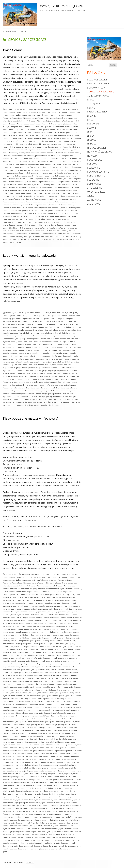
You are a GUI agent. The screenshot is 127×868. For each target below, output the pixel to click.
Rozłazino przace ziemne (12, 216)
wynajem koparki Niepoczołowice (28, 803)
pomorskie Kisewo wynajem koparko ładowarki (21, 644)
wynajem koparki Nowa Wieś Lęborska (56, 803)
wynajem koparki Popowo (49, 805)
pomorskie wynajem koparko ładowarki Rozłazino (22, 762)
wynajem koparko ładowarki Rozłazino (26, 840)
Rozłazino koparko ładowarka (14, 388)
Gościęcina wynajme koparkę (14, 339)
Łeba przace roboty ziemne (66, 161)
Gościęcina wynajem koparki (29, 597)
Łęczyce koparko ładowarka (33, 359)
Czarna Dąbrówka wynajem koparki (63, 592)
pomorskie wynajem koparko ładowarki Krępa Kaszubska (45, 739)
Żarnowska (12, 121)
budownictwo (56, 109)
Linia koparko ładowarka (62, 344)
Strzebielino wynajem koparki (46, 785)
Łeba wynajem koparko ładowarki (56, 609)
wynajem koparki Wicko (35, 811)
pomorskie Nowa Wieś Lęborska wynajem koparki (56, 667)
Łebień (6, 115)
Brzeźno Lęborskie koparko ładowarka (60, 327)
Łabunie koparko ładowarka (50, 350)
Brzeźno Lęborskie (43, 109)
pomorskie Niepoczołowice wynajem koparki (56, 664)
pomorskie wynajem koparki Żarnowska (61, 725)
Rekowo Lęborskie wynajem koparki (31, 780)
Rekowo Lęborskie (19, 118)
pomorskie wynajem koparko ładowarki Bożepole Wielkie (55, 727)
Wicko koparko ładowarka (27, 396)
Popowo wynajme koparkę (42, 379)
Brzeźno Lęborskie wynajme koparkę (47, 330)
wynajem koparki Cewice (46, 791)
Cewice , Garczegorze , (70, 109)
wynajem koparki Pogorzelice (27, 805)
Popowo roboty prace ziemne (14, 202)
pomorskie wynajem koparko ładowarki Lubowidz (48, 742)
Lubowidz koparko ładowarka (54, 347)
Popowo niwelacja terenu (24, 199)
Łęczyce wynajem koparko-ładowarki (58, 359)
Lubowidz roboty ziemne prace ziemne (61, 156)
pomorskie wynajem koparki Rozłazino (18, 722)
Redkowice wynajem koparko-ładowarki (18, 382)
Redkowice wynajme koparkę (45, 382)
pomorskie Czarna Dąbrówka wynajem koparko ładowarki (38, 635)
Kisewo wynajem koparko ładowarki (30, 600)
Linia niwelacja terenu (17, 150)
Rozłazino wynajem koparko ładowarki (39, 782)
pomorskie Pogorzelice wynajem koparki (55, 672)
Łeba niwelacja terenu (47, 161)
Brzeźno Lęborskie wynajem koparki (31, 589)
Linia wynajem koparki (42, 603)
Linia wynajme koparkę (34, 347)
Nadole (18, 115)
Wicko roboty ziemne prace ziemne (54, 231)
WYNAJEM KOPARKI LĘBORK (61, 6)
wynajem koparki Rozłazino (41, 808)
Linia (59, 112)
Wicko (5, 121)
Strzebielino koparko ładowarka (22, 394)
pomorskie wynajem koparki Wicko (32, 725)
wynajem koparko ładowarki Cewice (25, 817)
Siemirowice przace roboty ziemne (39, 219)
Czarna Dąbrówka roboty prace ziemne (50, 135)
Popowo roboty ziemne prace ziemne (40, 202)
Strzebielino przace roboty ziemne (22, 225)
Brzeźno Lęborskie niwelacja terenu (39, 127)
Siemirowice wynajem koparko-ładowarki (43, 391)
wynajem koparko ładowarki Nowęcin (17, 834)
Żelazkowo (21, 121)
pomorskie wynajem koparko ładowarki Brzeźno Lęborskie (25, 730)
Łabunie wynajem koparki (64, 606)
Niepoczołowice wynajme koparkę (16, 368)
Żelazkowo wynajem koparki (29, 849)
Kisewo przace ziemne (48, 144)
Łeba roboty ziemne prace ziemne (48, 164)
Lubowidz (65, 112)
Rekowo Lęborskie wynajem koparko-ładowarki (30, 385)
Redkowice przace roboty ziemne (16, 205)
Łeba (78, 112)
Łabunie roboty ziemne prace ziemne (23, 161)
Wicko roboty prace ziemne (30, 231)
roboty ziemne (32, 118)
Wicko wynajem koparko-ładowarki (51, 396)
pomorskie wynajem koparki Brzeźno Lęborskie (48, 696)
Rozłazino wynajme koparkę (67, 388)
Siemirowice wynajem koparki (65, 782)
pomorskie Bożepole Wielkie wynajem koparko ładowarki (38, 626)
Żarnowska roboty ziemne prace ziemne (24, 237)
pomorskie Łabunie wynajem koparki (32, 652)
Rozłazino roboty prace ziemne (34, 216)
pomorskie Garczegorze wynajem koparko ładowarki (37, 638)
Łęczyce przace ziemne (66, 170)
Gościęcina (26, 112)
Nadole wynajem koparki (21, 615)
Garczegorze (15, 336)
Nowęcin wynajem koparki (42, 620)
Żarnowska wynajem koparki (54, 846)
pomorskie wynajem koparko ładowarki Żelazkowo (61, 768)
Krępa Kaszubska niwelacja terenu (44, 147)
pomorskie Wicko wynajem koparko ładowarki (55, 693)
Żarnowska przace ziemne (52, 234)
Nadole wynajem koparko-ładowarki (52, 362)
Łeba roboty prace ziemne (25, 164)
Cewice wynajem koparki (12, 592)
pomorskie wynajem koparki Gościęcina (28, 701)
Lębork (54, 112)
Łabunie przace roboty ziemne (34, 158)
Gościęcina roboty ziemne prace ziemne (55, 141)
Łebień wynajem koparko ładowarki (23, 612)
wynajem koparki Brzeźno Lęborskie (23, 791)
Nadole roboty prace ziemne (43, 176)
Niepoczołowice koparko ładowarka (23, 365)
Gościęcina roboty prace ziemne (27, 141)
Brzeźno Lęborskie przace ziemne (22, 130)
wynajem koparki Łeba (25, 800)
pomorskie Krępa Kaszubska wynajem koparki (57, 644)
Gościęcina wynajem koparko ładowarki (55, 597)
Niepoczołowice (28, 115)
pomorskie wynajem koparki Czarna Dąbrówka (33, 699)
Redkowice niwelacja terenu (65, 202)
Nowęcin (54, 115)
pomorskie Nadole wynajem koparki (60, 661)
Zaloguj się (30, 863)
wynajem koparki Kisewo (67, 794)
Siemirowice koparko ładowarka (15, 391)
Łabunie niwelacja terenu (13, 158)
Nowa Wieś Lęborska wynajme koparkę (40, 371)
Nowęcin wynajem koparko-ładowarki (17, 373)
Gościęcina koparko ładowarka (32, 336)
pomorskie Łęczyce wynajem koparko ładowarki (27, 661)
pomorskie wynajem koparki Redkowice (25, 719)
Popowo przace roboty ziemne (45, 199)
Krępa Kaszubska (44, 112)
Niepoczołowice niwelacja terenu (22, 179)
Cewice (64, 330)
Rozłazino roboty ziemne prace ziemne (62, 216)
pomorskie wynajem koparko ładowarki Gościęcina (40, 736)
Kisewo (33, 112)
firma (19, 112)
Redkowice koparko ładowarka (64, 379)
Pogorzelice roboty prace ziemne (48, 196)
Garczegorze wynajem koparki (50, 594)
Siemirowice (51, 118)
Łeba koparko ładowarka (48, 353)
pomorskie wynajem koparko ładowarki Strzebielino (23, 765)
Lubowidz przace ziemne (12, 156)
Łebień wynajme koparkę (12, 359)
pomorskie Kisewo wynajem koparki (62, 641)
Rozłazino (42, 118)
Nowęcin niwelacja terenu (13, 190)
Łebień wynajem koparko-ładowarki (64, 356)
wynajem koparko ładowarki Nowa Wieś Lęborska (62, 832)
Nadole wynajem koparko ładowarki (44, 615)
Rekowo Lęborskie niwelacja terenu (47, 208)
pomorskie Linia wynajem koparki (60, 647)
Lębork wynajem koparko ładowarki (29, 255)
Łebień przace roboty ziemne (14, 167)
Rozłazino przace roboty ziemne (66, 213)
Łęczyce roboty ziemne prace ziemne (33, 173)
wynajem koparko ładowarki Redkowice (33, 837)
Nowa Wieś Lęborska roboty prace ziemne (25, 187)
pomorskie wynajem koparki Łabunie (25, 707)
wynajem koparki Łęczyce (63, 800)
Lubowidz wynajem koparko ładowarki (39, 606)
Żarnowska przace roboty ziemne (29, 234)
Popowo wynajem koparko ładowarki (23, 777)
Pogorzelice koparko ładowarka (65, 373)
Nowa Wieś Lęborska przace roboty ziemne (40, 185)
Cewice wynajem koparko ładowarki (36, 592)
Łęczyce (12, 115)
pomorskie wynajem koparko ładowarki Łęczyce (41, 748)
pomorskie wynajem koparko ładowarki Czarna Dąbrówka (31, 733)
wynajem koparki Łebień (43, 800)
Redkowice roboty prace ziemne (61, 205)
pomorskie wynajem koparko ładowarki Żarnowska (22, 768)
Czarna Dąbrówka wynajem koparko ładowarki (21, 594)
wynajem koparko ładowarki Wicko (40, 843)
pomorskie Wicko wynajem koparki (24, 693)
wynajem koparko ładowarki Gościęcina (43, 820)
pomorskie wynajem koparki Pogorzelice (39, 716)
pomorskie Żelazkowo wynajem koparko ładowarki (44, 774)
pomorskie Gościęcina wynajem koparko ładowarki (29, 641)
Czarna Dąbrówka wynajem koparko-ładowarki (36, 333)
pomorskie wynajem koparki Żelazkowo (18, 727)
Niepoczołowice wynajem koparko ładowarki (26, 618)
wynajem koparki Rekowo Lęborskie (16, 808)
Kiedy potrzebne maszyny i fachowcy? (31, 418)
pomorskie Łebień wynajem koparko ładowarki (40, 658)
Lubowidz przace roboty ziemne (68, 153)
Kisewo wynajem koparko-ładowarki (61, 339)
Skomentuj (17, 242)
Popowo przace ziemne (67, 199)
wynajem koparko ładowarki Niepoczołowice (26, 832)
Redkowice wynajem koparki (49, 777)
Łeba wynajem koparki (34, 609)
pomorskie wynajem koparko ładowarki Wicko (60, 765)
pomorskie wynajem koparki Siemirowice (48, 722)
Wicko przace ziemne (11, 231)
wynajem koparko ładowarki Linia (57, 823)
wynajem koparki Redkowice (70, 805)
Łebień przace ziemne (34, 167)
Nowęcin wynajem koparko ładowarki (67, 620)
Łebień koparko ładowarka (40, 356)
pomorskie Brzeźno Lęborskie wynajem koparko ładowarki (46, 629)
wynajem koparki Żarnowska (55, 811)
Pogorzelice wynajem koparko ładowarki (41, 623)
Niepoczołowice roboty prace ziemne (23, 182)
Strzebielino (61, 118)
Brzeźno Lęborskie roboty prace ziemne (50, 130)
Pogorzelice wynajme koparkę (46, 376)
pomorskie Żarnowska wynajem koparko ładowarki (53, 771)
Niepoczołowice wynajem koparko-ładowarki (54, 365)
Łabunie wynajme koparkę (28, 353)
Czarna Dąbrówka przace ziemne (22, 135)
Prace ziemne (13, 50)
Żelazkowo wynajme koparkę (36, 405)
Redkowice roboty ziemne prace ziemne (18, 208)
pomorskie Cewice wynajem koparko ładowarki (40, 632)
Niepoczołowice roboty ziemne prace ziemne (55, 182)
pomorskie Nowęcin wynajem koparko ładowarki (21, 672)
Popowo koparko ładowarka (68, 376)
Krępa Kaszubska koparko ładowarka (47, 342)
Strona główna (9, 31)
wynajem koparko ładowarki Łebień (16, 829)
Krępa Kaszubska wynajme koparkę (39, 344)
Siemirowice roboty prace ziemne (16, 222)
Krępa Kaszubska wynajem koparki (58, 600)
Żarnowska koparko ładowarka (58, 399)
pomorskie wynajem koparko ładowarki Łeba (49, 745)
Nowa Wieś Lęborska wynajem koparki (58, 618)
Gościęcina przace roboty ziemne (59, 138)
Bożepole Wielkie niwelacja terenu (42, 121)
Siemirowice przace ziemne (63, 219)
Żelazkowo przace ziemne (19, 239)
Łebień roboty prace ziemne (54, 167)
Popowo (70, 115)
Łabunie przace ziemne (56, 158)
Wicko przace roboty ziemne (70, 228)
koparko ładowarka (24, 342)
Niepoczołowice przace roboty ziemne (49, 179)
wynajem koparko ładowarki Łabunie (39, 826)
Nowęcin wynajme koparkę (42, 373)
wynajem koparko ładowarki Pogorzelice (47, 834)
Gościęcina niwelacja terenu (36, 138)
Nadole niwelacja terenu (57, 173)
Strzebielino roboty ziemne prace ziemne (25, 228)
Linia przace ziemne (55, 150)
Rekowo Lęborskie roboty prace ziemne (56, 210)
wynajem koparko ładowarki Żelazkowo (27, 846)
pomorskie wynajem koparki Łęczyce (29, 710)
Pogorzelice (62, 115)
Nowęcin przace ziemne (56, 190)
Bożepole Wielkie (29, 109)
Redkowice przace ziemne (39, 205)
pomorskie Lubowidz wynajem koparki (43, 649)
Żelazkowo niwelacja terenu (51, 237)
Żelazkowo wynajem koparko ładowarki (55, 849)
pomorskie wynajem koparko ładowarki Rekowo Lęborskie (56, 759)
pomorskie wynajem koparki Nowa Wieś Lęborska (47, 713)
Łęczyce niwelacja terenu (23, 170)
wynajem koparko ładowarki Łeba (67, 826)
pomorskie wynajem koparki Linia (43, 704)
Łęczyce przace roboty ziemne (45, 170)
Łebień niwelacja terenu (71, 164)
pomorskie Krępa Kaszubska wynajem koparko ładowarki (25, 647)
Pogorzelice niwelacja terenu (54, 193)
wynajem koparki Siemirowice (63, 808)
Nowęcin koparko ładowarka (66, 371)
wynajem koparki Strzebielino (14, 811)
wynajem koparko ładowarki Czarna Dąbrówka (56, 817)
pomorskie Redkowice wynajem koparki (40, 678)
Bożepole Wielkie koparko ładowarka (43, 324)
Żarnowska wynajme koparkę (36, 402)
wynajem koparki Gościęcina (46, 794)
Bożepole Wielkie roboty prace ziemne (49, 124)
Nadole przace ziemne (23, 176)
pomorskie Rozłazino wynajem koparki (40, 684)
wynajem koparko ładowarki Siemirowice (56, 840)
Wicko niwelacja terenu (50, 228)
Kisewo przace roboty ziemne (27, 144)
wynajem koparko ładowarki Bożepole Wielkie (29, 814)
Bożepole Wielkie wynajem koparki (42, 586)
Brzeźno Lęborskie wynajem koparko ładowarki (64, 589)
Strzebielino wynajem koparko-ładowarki (50, 394)
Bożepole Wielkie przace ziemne (22, 124)
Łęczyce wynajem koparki (47, 612)
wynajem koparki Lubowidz (58, 797)
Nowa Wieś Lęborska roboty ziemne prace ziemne (60, 187)
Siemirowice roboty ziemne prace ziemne (44, 222)
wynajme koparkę (39, 399)
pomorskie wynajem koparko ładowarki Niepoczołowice (45, 751)
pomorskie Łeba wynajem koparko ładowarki (54, 655)
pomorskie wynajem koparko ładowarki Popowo (52, 756)
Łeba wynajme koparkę (20, 356)
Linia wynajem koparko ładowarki (64, 603)
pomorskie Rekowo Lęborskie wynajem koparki (36, 681)
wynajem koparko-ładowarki (21, 399)
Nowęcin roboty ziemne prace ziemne (28, 193)
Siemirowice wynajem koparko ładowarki (18, 785)
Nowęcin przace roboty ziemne (35, 190)
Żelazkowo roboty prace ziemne (42, 239)
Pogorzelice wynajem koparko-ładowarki (18, 376)
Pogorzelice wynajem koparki (14, 623)
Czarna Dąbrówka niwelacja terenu (39, 132)
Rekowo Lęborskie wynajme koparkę (62, 385)
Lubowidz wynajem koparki (13, 606)
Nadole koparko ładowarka (27, 362)
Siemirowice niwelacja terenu (14, 219)
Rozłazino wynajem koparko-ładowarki (41, 388)
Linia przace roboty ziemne (37, 150)
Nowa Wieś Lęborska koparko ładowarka (45, 368)
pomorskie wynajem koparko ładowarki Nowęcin (52, 753)
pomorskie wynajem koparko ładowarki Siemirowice (61, 762)
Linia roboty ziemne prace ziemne (22, 153)
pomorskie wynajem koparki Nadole (57, 710)
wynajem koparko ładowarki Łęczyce (44, 829)
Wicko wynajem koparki (20, 788)
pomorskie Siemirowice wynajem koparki (33, 687)
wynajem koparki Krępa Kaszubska (16, 797)
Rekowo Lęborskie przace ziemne (27, 210)
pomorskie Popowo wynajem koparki (48, 675)
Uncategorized (71, 118)
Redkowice (7, 118)
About (23, 31)
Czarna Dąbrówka (10, 112)
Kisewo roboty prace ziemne (68, 144)
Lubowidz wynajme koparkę (28, 350)
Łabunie (72, 112)
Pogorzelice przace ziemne (25, 196)
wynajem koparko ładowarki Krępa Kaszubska (27, 823)
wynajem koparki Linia (39, 797)
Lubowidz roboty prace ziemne (34, 156)
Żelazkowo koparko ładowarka (60, 402)
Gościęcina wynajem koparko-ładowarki (59, 336)
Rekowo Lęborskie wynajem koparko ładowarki (63, 780)
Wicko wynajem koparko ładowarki (43, 788)
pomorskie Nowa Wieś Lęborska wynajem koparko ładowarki (26, 670)
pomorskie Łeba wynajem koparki (24, 655)
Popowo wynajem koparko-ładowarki (17, 379)
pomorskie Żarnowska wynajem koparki (18, 771)
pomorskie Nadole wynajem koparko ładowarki (21, 664)
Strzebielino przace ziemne (46, 225)
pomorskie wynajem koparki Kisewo (58, 701)
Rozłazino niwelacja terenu (43, 213)
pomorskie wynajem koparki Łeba (52, 707)
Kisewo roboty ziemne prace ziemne (17, 147)
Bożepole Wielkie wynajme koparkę (31, 327)
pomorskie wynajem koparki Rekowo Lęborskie (58, 719)
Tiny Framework (19, 863)
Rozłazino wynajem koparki (13, 782)
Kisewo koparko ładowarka (36, 339)
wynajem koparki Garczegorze (23, 794)
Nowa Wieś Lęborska (42, 115)
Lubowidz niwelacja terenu (46, 153)
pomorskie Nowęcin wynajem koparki (63, 670)
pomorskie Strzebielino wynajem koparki (27, 690)
